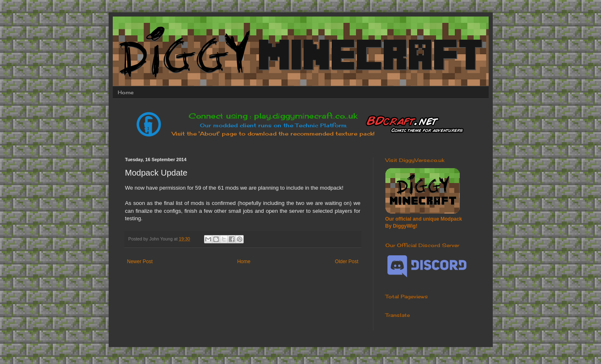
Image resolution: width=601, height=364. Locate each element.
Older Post (347, 262)
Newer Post (140, 262)
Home (126, 92)
